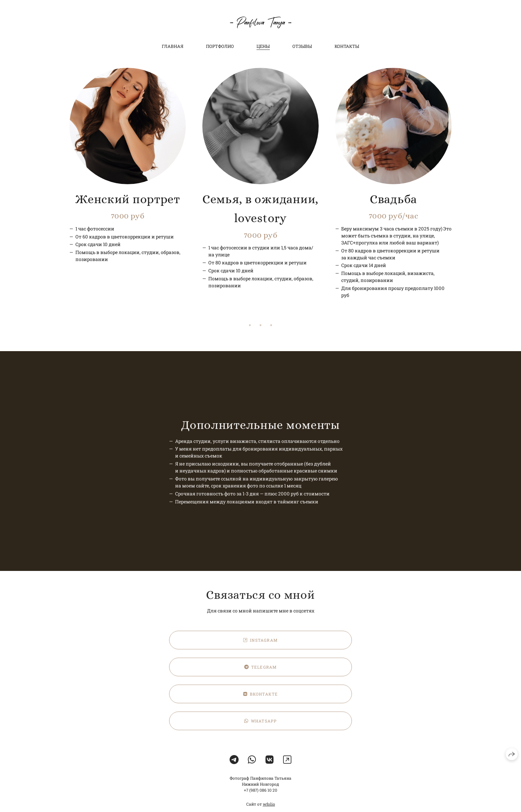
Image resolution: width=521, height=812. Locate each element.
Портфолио (220, 46)
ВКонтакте (261, 700)
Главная (173, 46)
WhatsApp (261, 727)
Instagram (260, 646)
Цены (263, 46)
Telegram (261, 673)
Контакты (347, 46)
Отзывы (302, 46)
